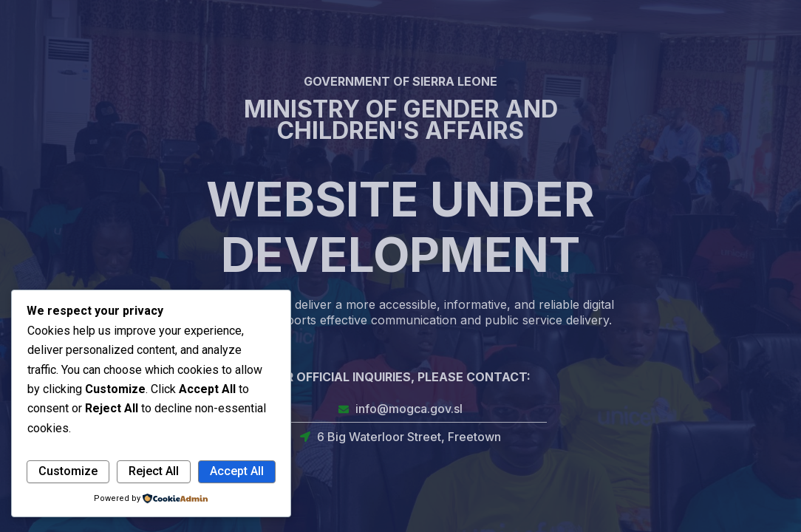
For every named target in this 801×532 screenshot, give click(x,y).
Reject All (154, 471)
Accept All (237, 471)
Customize (68, 471)
